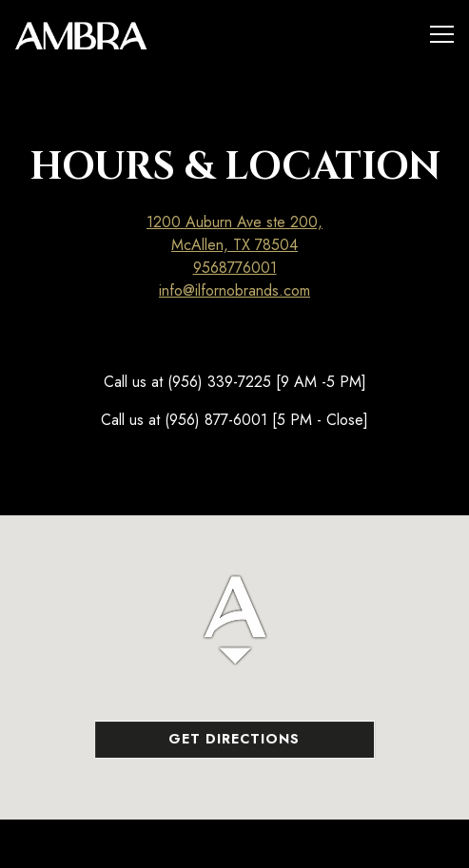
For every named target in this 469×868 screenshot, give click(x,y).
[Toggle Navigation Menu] (442, 34)
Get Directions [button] (234, 740)
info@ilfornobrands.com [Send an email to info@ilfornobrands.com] (234, 290)
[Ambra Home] (81, 34)
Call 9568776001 (234, 844)
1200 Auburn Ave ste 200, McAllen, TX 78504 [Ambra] (234, 233)
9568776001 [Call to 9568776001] (235, 268)
